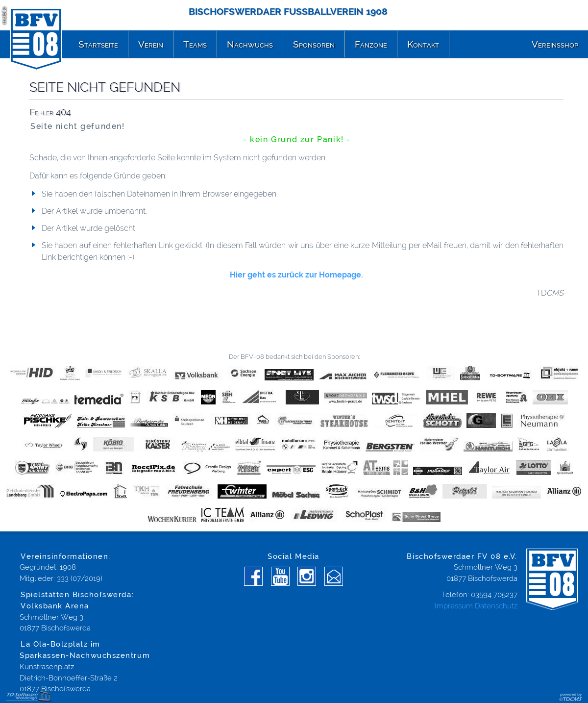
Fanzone (371, 44)
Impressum (454, 606)
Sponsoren (314, 44)
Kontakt (423, 44)
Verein (151, 44)
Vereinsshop (555, 44)
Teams (195, 44)
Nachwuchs (250, 44)
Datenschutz (496, 606)
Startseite (98, 44)
